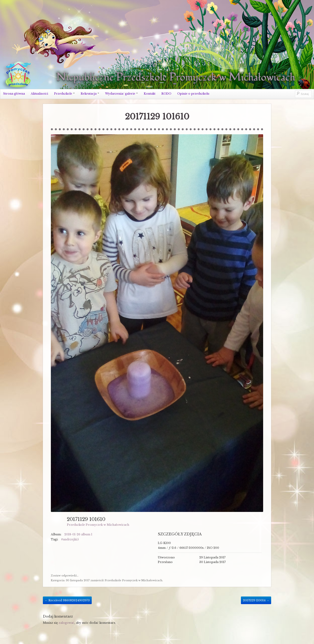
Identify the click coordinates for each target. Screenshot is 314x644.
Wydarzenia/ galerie (121, 94)
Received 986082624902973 (67, 600)
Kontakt (150, 94)
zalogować (66, 623)
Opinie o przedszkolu (193, 94)
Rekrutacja (90, 94)
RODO (166, 94)
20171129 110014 (256, 600)
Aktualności (39, 94)
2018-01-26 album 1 (78, 534)
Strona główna (14, 94)
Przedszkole (64, 94)
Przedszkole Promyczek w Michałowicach (98, 525)
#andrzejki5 (70, 539)
